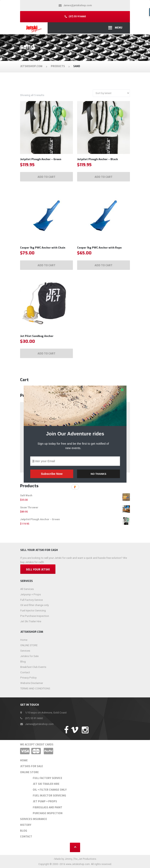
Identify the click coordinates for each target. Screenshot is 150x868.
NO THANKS (98, 474)
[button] (75, 434)
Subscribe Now (52, 474)
